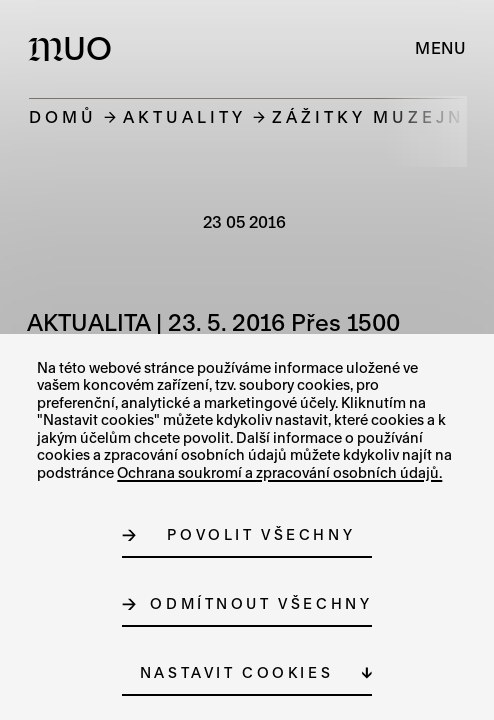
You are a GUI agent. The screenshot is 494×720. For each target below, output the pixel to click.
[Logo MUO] (74, 48)
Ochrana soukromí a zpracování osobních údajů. (279, 472)
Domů (63, 116)
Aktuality (184, 116)
